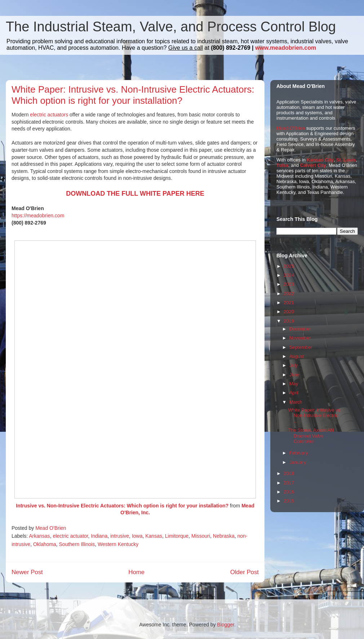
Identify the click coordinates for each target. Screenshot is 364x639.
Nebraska (224, 536)
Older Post (245, 572)
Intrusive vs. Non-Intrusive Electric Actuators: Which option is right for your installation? (122, 506)
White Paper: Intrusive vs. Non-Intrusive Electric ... (315, 416)
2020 (289, 312)
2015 (289, 501)
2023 (289, 284)
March (296, 402)
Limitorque (177, 536)
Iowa (137, 536)
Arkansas (39, 536)
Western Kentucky (118, 544)
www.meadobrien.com (286, 48)
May (294, 384)
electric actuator (70, 536)
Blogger (225, 625)
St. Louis (346, 160)
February (299, 453)
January (298, 462)
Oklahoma (45, 544)
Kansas (154, 536)
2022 (289, 294)
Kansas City (320, 160)
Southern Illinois (77, 544)
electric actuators (49, 115)
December (300, 329)
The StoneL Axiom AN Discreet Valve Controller (311, 436)
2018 (289, 473)
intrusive (120, 536)
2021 (289, 303)
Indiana (99, 536)
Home (136, 572)
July (294, 365)
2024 (289, 275)
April (294, 393)
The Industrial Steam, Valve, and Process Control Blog (171, 27)
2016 (289, 492)
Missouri (201, 536)
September (301, 347)
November (300, 338)
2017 (289, 483)
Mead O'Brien (291, 128)
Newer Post (27, 572)
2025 (289, 266)
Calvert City (313, 165)
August (297, 356)
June (294, 375)
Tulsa (282, 165)
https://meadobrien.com (38, 216)
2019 (289, 321)
